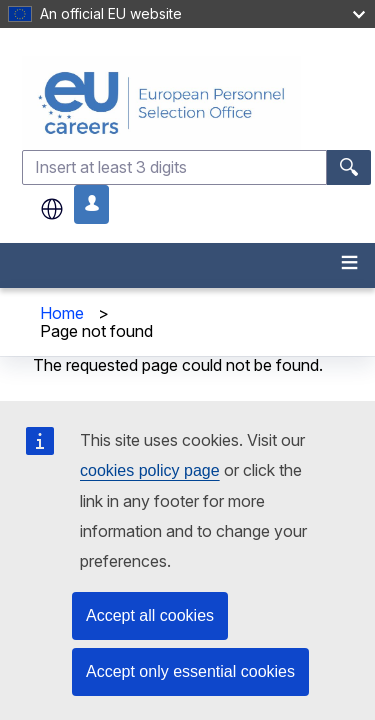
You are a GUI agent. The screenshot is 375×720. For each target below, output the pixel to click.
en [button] (52, 209)
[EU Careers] (196, 102)
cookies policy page (150, 470)
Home (62, 313)
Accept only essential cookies (190, 671)
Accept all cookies (150, 615)
